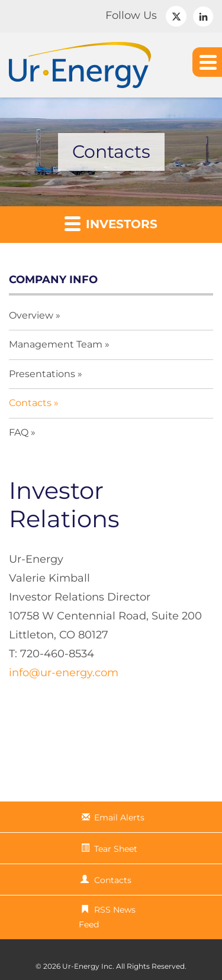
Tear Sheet (116, 849)
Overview (31, 315)
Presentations (42, 374)
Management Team (56, 344)
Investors (111, 223)
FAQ (19, 432)
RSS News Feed (107, 917)
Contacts (30, 403)
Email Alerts (119, 817)
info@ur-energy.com (64, 673)
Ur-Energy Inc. (88, 966)
